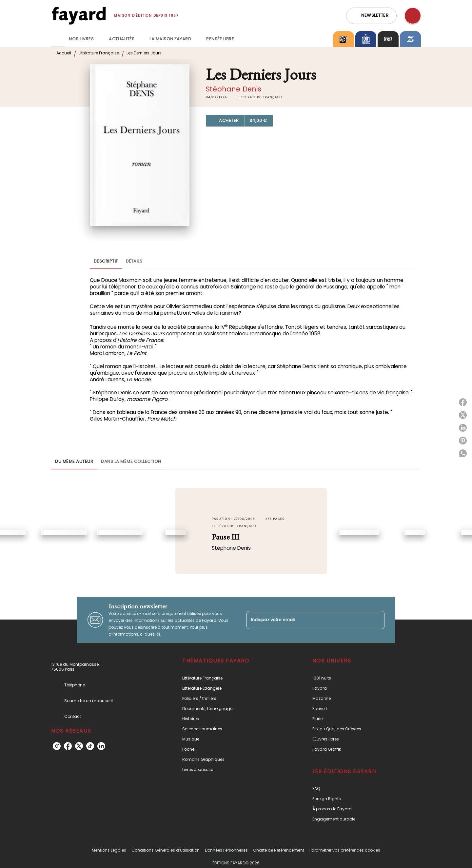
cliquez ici (150, 634)
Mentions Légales (109, 850)
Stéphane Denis (234, 89)
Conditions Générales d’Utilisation (166, 850)
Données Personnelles (226, 850)
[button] (371, 16)
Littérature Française (99, 53)
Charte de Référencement (279, 850)
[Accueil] (79, 16)
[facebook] (68, 746)
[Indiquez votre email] (307, 620)
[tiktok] (90, 746)
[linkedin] (101, 746)
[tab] (58, 39)
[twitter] (79, 746)
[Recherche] (413, 16)
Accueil (64, 53)
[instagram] (57, 746)
